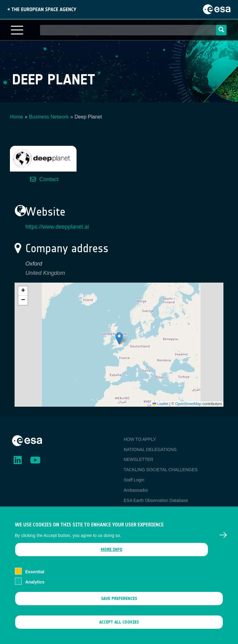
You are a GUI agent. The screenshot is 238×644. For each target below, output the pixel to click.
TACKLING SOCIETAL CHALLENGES (161, 470)
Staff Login (134, 480)
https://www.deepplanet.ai (57, 227)
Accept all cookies (119, 622)
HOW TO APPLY (140, 439)
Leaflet (160, 404)
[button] (119, 338)
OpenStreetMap (188, 404)
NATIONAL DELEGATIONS (150, 449)
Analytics (35, 582)
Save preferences (119, 599)
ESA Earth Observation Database (156, 500)
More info (112, 550)
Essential (35, 572)
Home (17, 117)
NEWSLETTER (139, 459)
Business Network (49, 117)
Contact (49, 179)
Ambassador (136, 490)
